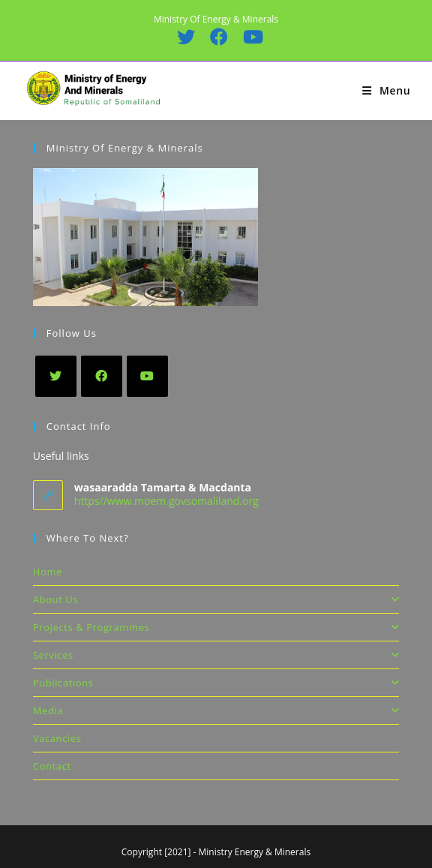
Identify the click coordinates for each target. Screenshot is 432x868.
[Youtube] (147, 376)
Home (48, 572)
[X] (56, 376)
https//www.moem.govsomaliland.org (166, 501)
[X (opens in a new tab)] (185, 37)
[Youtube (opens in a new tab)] (249, 37)
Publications (216, 683)
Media (216, 710)
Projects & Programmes (216, 627)
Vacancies (57, 738)
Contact (52, 766)
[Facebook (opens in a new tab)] (218, 37)
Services (216, 655)
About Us (216, 599)
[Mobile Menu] (386, 90)
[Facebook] (102, 376)
